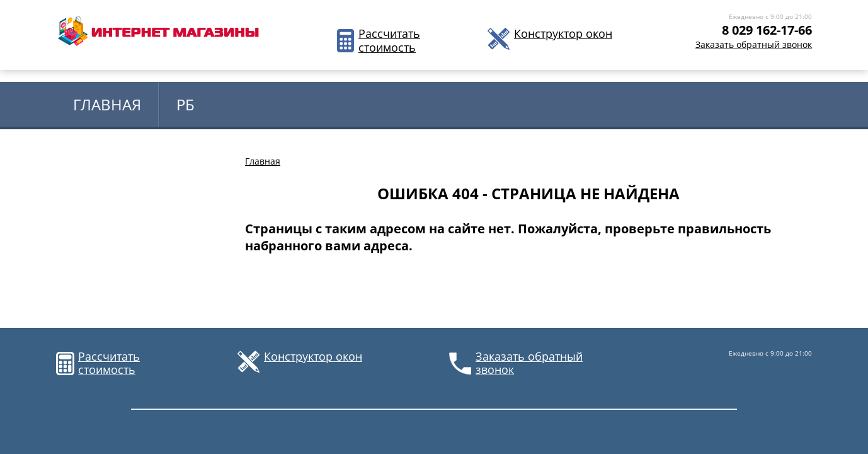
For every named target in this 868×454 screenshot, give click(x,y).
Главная (107, 104)
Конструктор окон (563, 34)
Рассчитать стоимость (389, 41)
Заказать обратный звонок (754, 44)
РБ (186, 104)
